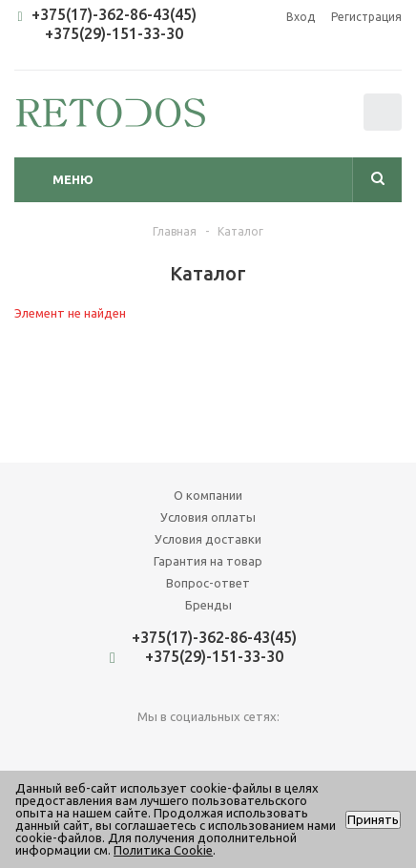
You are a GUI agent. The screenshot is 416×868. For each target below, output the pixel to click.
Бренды (208, 605)
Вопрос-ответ (208, 583)
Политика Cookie (163, 850)
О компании (208, 495)
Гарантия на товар (208, 561)
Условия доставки (208, 539)
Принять (373, 820)
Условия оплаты (208, 517)
